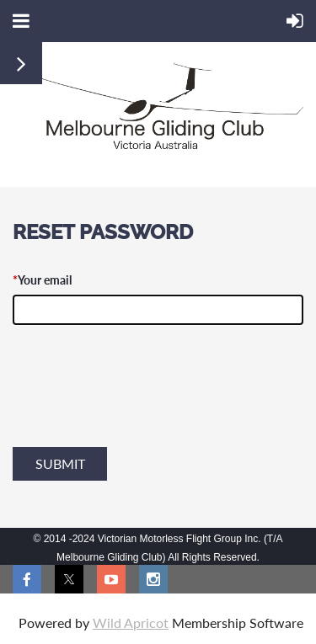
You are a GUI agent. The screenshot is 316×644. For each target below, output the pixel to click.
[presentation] (141, 404)
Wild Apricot (131, 623)
